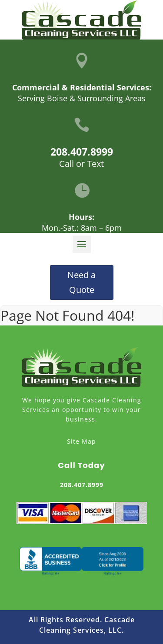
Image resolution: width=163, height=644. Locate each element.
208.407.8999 (82, 152)
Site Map (81, 441)
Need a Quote (81, 282)
